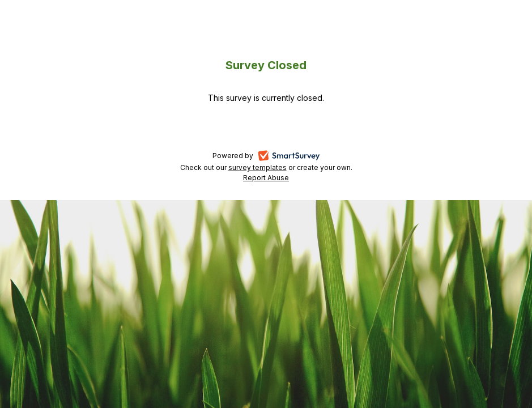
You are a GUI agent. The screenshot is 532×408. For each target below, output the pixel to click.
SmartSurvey (302, 156)
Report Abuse (266, 178)
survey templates (258, 167)
